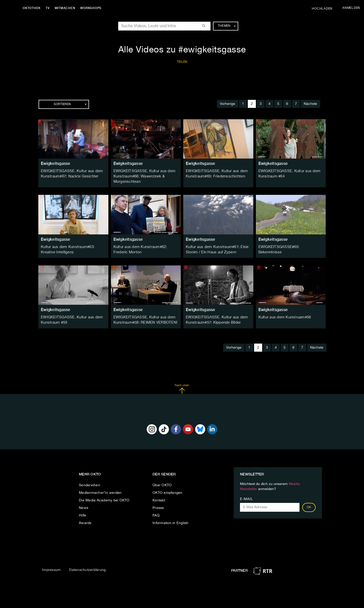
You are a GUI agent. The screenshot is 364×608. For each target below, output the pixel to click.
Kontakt (159, 498)
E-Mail (246, 497)
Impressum (51, 568)
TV (49, 8)
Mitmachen (66, 8)
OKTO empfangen (168, 491)
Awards (85, 521)
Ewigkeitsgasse (56, 163)
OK (309, 505)
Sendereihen (89, 483)
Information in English (171, 521)
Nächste (310, 104)
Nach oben (182, 387)
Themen (227, 26)
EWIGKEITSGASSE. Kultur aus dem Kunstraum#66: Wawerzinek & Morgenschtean (143, 176)
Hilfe (83, 513)
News (84, 506)
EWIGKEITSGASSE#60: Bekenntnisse (290, 246)
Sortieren (70, 104)
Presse (158, 506)
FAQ (156, 513)
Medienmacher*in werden (100, 491)
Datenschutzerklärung (87, 568)
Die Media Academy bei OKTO (104, 498)
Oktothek (33, 8)
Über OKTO (162, 483)
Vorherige (227, 104)
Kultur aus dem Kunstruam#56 (284, 316)
